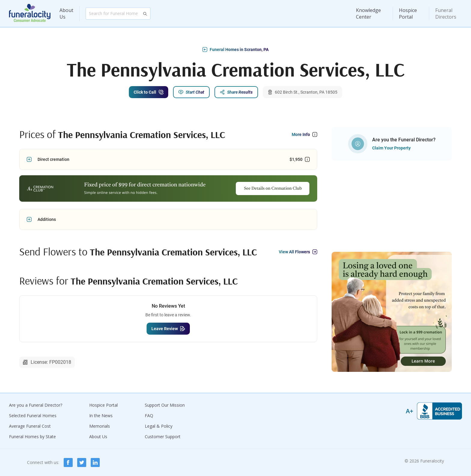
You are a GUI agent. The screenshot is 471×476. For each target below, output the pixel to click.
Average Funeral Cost (30, 426)
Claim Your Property (391, 148)
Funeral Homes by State (32, 437)
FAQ (149, 416)
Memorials (100, 426)
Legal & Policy (159, 426)
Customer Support (163, 437)
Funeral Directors (446, 14)
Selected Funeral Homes (33, 416)
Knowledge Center (368, 14)
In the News (101, 416)
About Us (66, 14)
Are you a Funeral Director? (36, 405)
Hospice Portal (408, 14)
